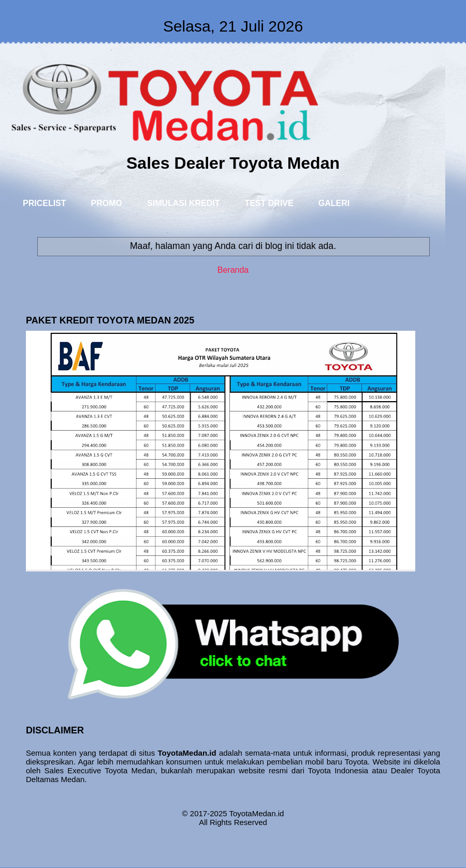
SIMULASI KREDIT (183, 203)
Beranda (233, 270)
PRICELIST (45, 203)
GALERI (334, 203)
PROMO (107, 203)
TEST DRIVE (269, 203)
